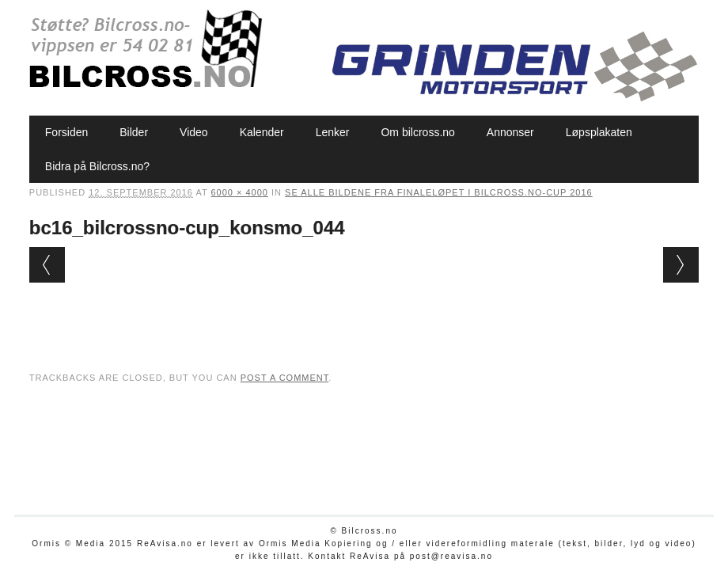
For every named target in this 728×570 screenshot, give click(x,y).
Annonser (510, 132)
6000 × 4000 (240, 192)
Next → (681, 265)
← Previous (47, 265)
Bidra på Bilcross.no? (97, 166)
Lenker (333, 132)
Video (194, 132)
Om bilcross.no (417, 132)
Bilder (134, 132)
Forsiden (66, 132)
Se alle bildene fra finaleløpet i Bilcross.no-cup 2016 (439, 192)
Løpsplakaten (599, 132)
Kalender (262, 132)
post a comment (285, 378)
